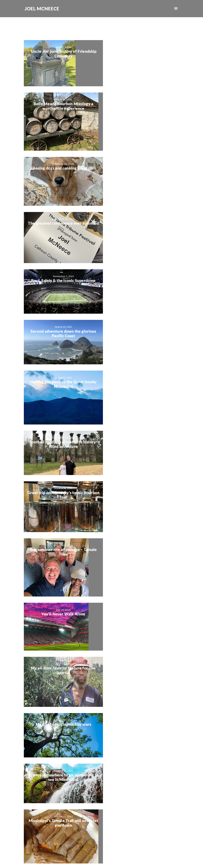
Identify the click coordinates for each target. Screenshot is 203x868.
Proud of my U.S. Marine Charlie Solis (61, 800)
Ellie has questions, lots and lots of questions (61, 748)
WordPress (129, 858)
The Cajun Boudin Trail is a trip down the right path (61, 553)
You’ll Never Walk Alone (61, 340)
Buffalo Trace (142, 649)
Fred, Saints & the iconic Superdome (61, 170)
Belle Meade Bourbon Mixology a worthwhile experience (142, 54)
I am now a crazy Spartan (142, 598)
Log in (138, 858)
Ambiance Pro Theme (90, 858)
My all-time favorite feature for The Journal (142, 342)
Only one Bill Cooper (61, 598)
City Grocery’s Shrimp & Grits (142, 502)
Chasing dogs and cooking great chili (61, 116)
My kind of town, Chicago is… (142, 800)
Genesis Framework (113, 858)
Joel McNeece (41, 9)
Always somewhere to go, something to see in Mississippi (142, 396)
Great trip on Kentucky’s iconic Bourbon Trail (61, 278)
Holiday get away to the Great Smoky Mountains (61, 221)
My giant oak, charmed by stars (61, 394)
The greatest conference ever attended (142, 118)
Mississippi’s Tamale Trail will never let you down (61, 444)
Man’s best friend (61, 502)
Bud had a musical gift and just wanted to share (142, 700)
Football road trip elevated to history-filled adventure (142, 221)
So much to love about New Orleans (142, 550)
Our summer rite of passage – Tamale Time (142, 278)
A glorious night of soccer (142, 746)
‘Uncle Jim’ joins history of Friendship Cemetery (61, 54)
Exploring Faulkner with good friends (61, 698)
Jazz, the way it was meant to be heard (142, 442)
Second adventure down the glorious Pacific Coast (142, 173)
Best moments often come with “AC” (61, 649)
